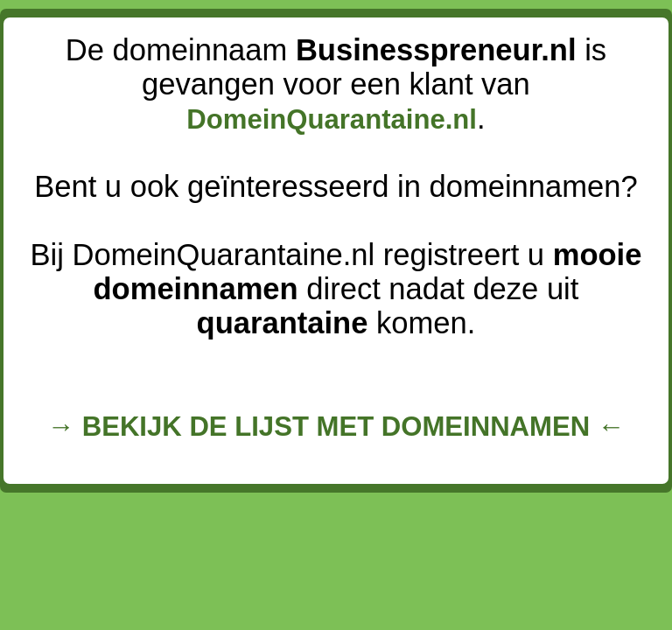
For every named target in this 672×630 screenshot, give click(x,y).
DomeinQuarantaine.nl (332, 119)
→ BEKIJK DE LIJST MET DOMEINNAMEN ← (336, 427)
